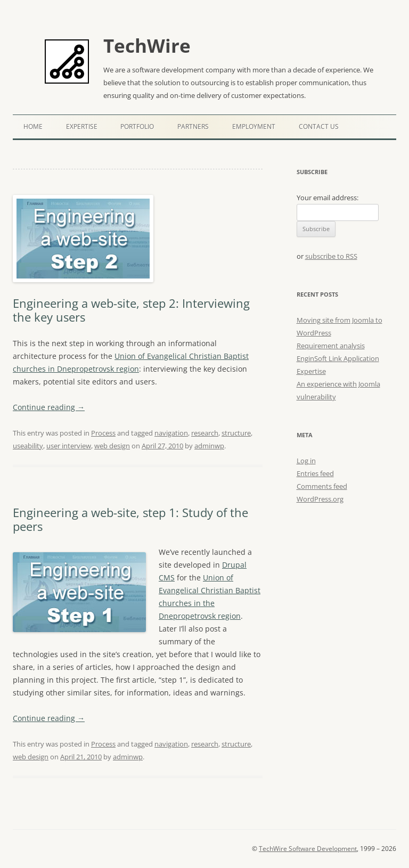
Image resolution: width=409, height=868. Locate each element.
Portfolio (137, 126)
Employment (254, 126)
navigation (171, 433)
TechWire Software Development (308, 849)
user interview (69, 446)
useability (28, 446)
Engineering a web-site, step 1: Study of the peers (130, 519)
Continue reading (49, 407)
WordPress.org (320, 499)
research (205, 433)
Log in (306, 461)
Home (33, 126)
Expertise (82, 126)
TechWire (147, 46)
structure (236, 433)
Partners (193, 126)
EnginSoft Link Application (338, 358)
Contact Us (319, 126)
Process (103, 433)
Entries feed (315, 473)
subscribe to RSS (331, 256)
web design (112, 446)
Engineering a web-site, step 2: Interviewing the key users (131, 310)
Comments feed (322, 486)
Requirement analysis (331, 346)
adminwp (209, 446)
